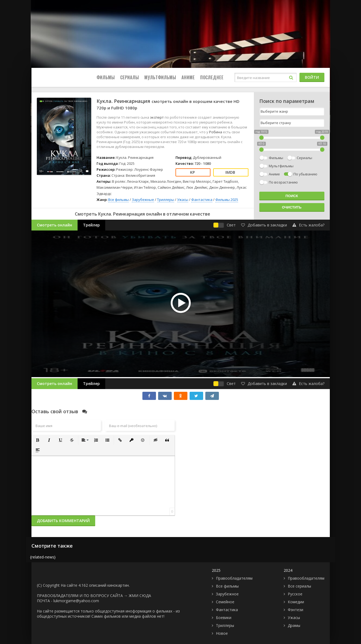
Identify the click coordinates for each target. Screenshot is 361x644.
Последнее (212, 77)
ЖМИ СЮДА (140, 596)
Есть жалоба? (308, 225)
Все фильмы (119, 200)
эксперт (157, 117)
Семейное (225, 602)
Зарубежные (143, 200)
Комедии (296, 602)
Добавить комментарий (63, 521)
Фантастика (202, 200)
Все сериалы (299, 586)
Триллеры (166, 200)
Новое (222, 633)
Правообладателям (234, 578)
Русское (295, 594)
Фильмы (106, 77)
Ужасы (183, 200)
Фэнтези (295, 610)
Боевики (224, 618)
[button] (38, 440)
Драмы (294, 625)
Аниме (188, 77)
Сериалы (130, 77)
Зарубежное (227, 594)
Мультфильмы (160, 77)
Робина (216, 132)
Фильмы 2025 (227, 200)
